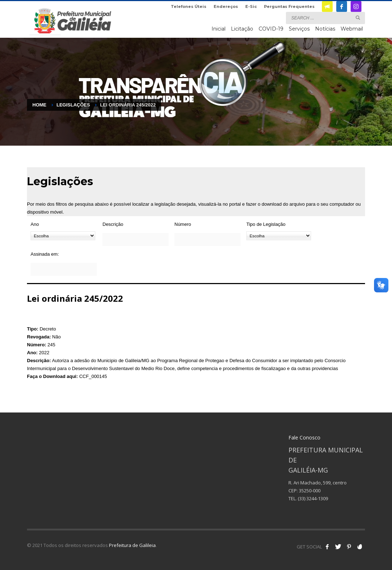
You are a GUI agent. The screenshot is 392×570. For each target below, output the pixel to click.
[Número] (208, 240)
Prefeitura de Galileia (132, 545)
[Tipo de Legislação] (279, 236)
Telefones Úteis (189, 6)
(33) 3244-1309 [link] (313, 498)
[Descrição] (136, 240)
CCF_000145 (93, 376)
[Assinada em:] (64, 269)
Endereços (226, 6)
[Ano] (63, 236)
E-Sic (251, 6)
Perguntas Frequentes (289, 6)
